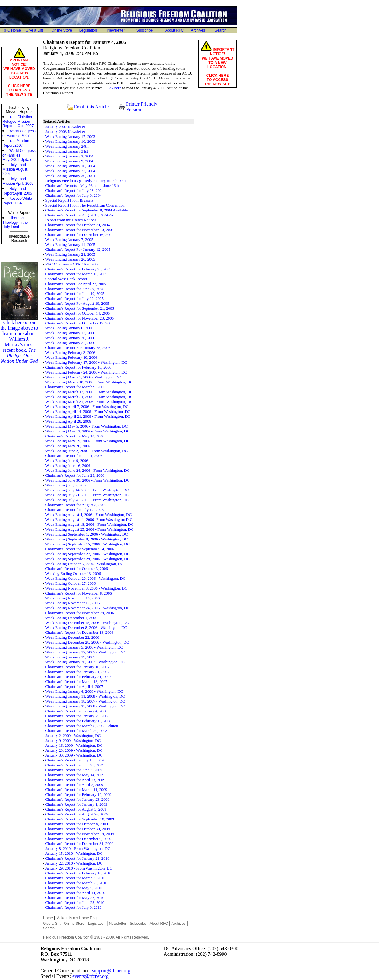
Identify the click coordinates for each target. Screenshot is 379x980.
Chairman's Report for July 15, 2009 (75, 760)
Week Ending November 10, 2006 (72, 598)
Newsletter (116, 30)
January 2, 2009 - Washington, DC (73, 736)
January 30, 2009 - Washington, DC (74, 755)
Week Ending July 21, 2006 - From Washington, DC (87, 495)
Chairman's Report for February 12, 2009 (79, 794)
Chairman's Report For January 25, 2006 (78, 348)
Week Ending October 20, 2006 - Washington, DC (85, 578)
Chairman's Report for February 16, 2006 (79, 367)
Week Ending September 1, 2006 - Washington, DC (86, 534)
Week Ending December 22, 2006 (72, 637)
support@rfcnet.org (111, 971)
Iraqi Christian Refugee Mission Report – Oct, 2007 (18, 121)
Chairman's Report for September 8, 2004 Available (87, 210)
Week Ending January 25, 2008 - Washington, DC (85, 706)
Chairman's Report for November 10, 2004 (80, 230)
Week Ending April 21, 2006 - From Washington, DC (88, 416)
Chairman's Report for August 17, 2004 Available (85, 215)
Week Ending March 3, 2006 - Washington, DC (83, 377)
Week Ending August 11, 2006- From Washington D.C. (89, 519)
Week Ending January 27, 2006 (70, 343)
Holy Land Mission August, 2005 (15, 169)
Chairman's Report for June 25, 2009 (75, 765)
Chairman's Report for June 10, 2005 (75, 294)
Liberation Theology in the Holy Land (15, 222)
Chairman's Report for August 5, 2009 (76, 809)
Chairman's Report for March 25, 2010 (77, 883)
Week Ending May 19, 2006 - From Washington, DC (87, 441)
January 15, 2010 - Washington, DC (74, 853)
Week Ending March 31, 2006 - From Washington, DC (89, 402)
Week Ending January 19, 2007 (70, 657)
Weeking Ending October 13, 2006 (73, 573)
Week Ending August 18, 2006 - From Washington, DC (89, 524)
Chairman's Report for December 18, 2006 (79, 632)
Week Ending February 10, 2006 (71, 357)
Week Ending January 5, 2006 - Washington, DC (84, 647)
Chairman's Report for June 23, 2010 (75, 903)
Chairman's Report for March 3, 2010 (75, 878)
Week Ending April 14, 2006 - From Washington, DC (88, 411)
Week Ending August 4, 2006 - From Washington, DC (88, 515)
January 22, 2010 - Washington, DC (74, 863)
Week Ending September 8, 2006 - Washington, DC (86, 539)
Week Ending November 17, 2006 (72, 603)
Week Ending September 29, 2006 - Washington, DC (87, 559)
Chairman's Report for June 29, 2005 (75, 289)
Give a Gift (34, 30)
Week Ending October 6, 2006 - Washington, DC (84, 564)
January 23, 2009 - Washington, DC (74, 750)
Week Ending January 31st (67, 151)
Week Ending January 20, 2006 (70, 338)
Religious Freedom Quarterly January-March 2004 (86, 181)
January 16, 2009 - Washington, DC (74, 745)
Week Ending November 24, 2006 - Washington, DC (87, 608)
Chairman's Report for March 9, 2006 (75, 387)
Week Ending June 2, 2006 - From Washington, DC (86, 451)
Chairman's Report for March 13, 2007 (77, 682)
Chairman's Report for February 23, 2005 (79, 269)
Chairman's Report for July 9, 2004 (74, 195)
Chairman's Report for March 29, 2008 (77, 731)
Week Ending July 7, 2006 (66, 485)
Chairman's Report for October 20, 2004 (78, 225)
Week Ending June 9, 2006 (67, 461)
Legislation (88, 30)
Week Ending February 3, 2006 (70, 352)
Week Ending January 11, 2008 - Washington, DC (85, 696)
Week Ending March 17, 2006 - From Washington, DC (89, 392)
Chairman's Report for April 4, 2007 (74, 686)
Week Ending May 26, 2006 (68, 446)
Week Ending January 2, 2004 (69, 156)
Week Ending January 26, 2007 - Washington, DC (85, 662)
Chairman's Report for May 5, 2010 (74, 888)
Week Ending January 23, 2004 (70, 171)
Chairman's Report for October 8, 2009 (77, 824)
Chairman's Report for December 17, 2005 (79, 323)
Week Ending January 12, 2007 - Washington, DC (85, 652)
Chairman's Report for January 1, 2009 (77, 804)
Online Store (62, 30)
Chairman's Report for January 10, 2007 (77, 667)
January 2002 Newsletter (65, 127)
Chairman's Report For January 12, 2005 (78, 249)
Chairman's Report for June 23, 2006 (75, 475)
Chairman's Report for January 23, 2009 (77, 799)
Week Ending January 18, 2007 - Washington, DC (85, 701)
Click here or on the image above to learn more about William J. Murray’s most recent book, (19, 340)
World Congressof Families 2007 (19, 133)
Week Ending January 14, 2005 (70, 244)
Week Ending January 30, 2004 (70, 176)
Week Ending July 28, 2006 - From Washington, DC (87, 500)
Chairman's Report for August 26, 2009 (77, 814)
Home (48, 918)
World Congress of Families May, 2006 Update (19, 155)
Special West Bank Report (66, 279)
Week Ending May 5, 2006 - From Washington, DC (86, 426)
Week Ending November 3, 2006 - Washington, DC (86, 588)
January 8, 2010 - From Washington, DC (78, 848)
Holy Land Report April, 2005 (17, 191)
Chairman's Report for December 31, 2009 (79, 844)
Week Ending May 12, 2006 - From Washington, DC (87, 431)
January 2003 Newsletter (65, 132)
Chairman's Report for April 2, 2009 (74, 785)
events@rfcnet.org (90, 976)
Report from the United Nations (71, 220)
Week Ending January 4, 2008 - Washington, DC (84, 691)
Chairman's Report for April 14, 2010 (75, 893)
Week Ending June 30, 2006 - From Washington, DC (87, 480)
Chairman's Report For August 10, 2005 (77, 303)
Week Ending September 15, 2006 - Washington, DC (87, 544)
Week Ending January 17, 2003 (70, 136)
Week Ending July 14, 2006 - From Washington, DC (87, 490)
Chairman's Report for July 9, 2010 (74, 907)
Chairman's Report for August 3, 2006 (76, 505)
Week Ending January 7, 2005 (69, 240)
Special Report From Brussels (69, 200)
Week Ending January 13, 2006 (70, 333)
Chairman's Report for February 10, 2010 (79, 873)
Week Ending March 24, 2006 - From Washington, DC (89, 397)
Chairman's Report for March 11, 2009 (76, 790)
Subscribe (145, 30)
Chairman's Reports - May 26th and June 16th (82, 186)
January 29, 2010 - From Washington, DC (79, 868)
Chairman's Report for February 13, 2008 (79, 721)
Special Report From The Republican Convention (85, 205)
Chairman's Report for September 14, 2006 (80, 549)
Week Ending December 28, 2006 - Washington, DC (87, 642)
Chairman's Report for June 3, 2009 (74, 770)
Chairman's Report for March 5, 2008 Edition (82, 726)
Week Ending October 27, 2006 (70, 583)
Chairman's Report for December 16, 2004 (79, 235)
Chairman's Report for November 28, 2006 (80, 613)
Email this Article (91, 107)
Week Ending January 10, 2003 (70, 141)
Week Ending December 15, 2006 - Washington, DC (87, 623)
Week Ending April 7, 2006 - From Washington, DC (87, 407)
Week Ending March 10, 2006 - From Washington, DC (89, 382)
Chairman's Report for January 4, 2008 (77, 711)
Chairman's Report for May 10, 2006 (75, 436)
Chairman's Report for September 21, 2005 (80, 308)
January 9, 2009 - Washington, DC (73, 740)
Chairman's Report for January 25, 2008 (77, 716)
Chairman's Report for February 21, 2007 (79, 677)
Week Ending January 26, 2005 (70, 259)
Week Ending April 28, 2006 (68, 421)
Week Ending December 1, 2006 (71, 618)
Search (221, 30)
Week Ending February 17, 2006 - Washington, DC (86, 362)
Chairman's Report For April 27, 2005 (76, 284)
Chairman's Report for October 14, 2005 (78, 313)
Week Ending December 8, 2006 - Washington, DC (86, 628)
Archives (198, 30)
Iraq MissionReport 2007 (16, 143)
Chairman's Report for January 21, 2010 (77, 858)
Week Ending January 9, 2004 (69, 161)
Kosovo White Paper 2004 (17, 201)
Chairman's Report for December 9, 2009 (79, 839)
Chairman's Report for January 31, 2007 (77, 672)
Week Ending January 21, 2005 (70, 254)
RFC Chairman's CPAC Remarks (72, 264)
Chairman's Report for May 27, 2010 (75, 898)
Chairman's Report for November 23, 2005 (80, 318)
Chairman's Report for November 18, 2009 (80, 834)
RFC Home (12, 30)
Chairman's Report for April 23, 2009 (75, 780)
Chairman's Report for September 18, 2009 (80, 819)
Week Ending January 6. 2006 (69, 328)
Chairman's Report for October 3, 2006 (77, 569)
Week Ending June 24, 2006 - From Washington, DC (87, 470)
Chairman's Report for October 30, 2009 (78, 829)
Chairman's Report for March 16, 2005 (77, 274)
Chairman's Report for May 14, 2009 (75, 775)
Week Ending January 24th (67, 146)
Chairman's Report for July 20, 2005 (75, 298)
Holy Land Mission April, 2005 (18, 181)
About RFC (174, 30)
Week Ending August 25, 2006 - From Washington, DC (89, 529)
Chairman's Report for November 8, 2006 (79, 593)
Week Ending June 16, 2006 (68, 465)
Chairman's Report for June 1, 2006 (74, 456)
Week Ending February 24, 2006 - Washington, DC (86, 372)
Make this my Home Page (77, 918)
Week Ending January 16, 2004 (70, 166)
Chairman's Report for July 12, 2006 (75, 510)
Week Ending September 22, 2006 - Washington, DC (87, 554)
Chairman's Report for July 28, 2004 (75, 190)
